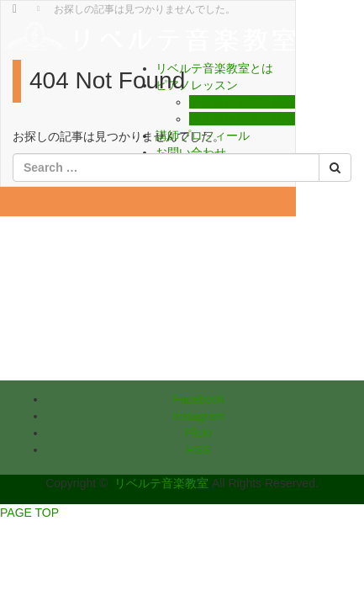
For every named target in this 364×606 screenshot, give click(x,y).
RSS (199, 449)
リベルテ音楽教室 (161, 483)
